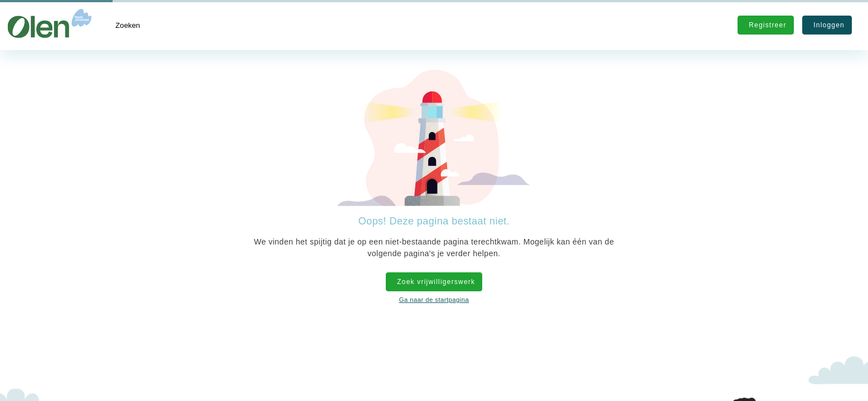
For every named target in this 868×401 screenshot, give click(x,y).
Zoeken (128, 25)
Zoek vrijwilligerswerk (434, 282)
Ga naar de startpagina (434, 300)
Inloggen (827, 25)
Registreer (766, 25)
